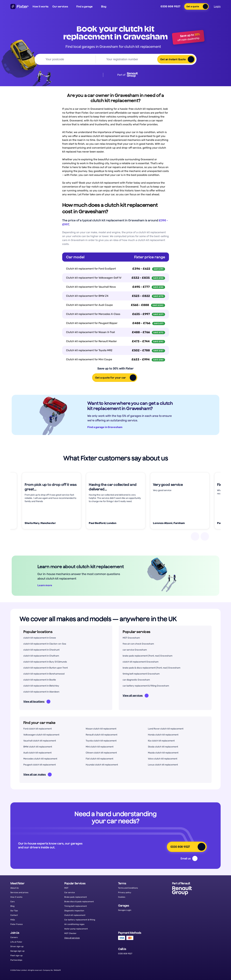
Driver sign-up (17, 946)
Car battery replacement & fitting (80, 920)
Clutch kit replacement (75, 915)
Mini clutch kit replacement (100, 747)
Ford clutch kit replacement (38, 729)
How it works (40, 6)
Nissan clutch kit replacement (101, 729)
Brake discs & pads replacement (79, 902)
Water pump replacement (76, 929)
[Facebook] (192, 970)
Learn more (48, 585)
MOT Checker (70, 933)
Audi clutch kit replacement (37, 753)
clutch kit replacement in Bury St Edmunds (45, 662)
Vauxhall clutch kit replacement (40, 741)
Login (217, 6)
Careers (14, 937)
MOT (66, 888)
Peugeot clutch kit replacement (40, 765)
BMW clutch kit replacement (38, 747)
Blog (12, 906)
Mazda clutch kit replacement (163, 753)
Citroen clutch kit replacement (101, 753)
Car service (70, 892)
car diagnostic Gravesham (136, 680)
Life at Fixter (16, 942)
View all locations (37, 702)
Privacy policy (125, 892)
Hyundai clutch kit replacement (102, 765)
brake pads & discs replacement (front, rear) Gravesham (151, 668)
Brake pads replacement (76, 897)
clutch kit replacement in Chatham (41, 656)
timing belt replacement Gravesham (141, 674)
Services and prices (19, 892)
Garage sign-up (17, 951)
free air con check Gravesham (138, 644)
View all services (136, 696)
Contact (14, 915)
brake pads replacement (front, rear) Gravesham (147, 656)
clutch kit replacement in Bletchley (41, 686)
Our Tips (14, 911)
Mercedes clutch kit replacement (40, 759)
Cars (12, 902)
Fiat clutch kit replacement (99, 759)
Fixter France (17, 924)
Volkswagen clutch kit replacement (41, 735)
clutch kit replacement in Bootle (40, 680)
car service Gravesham (135, 650)
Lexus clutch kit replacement (163, 765)
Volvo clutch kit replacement (163, 759)
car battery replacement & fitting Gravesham (146, 686)
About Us (14, 888)
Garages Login (125, 910)
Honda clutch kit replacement (163, 735)
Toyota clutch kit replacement (101, 741)
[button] (62, 6)
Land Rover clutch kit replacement (166, 729)
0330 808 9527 (168, 6)
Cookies (122, 897)
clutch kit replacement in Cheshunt (41, 650)
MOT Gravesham (131, 638)
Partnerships (16, 960)
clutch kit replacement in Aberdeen (41, 692)
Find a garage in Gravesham (108, 427)
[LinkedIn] (217, 970)
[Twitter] (200, 970)
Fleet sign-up (16, 956)
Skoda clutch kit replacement (163, 747)
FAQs (13, 920)
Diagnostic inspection (74, 911)
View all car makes (38, 775)
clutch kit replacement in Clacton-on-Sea (45, 644)
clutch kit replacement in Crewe (40, 638)
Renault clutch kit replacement (101, 735)
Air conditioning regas (74, 924)
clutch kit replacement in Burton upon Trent (46, 668)
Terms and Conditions (128, 888)
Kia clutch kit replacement (161, 741)
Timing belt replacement (76, 906)
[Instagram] (208, 970)
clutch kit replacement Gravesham (141, 662)
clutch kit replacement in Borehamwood (44, 674)
